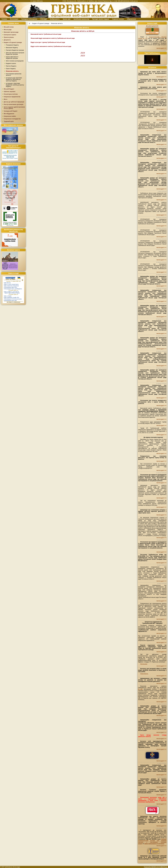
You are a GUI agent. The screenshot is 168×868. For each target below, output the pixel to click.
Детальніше (144, 664)
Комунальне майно (10, 116)
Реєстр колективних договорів (13, 104)
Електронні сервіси (10, 35)
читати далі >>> (161, 48)
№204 (140, 689)
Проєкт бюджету (11, 69)
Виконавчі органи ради (11, 32)
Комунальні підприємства (12, 97)
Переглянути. (144, 674)
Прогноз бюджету (11, 66)
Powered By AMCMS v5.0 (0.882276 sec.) (156, 867)
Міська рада (8, 30)
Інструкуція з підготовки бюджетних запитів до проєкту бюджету (15, 85)
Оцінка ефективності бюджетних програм (12, 58)
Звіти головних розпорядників (15, 61)
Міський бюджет (9, 89)
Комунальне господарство (12, 119)
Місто (6, 99)
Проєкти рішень (9, 37)
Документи (7, 40)
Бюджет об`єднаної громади (13, 42)
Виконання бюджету (12, 48)
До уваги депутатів (152, 26)
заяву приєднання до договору (154, 844)
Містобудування (9, 114)
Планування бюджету (12, 45)
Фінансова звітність (12, 71)
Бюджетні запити (11, 63)
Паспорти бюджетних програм (15, 50)
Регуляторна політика (11, 94)
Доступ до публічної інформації (14, 102)
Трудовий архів (9, 121)
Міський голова (9, 27)
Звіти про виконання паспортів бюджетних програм (15, 54)
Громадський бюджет (11, 111)
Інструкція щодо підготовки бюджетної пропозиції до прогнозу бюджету (14, 79)
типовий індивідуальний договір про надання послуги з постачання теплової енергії (152, 841)
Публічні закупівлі (10, 92)
